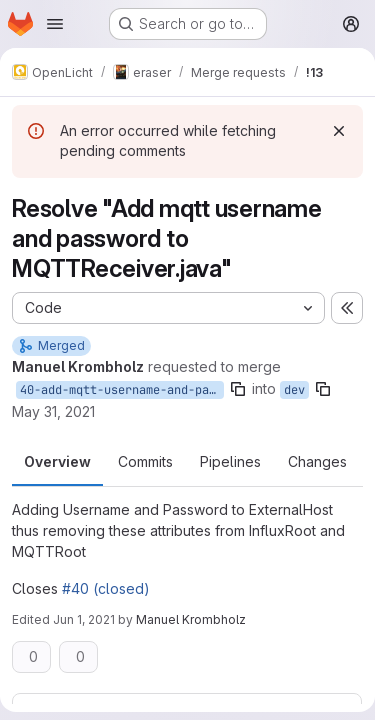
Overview (57, 461)
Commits (145, 461)
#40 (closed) (106, 588)
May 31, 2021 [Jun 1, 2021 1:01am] (53, 411)
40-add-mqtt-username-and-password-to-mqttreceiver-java (122, 390)
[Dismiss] (339, 131)
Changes (317, 461)
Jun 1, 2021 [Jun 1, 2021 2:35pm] (84, 619)
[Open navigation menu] (55, 24)
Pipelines (230, 461)
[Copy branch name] (238, 389)
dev (294, 390)
